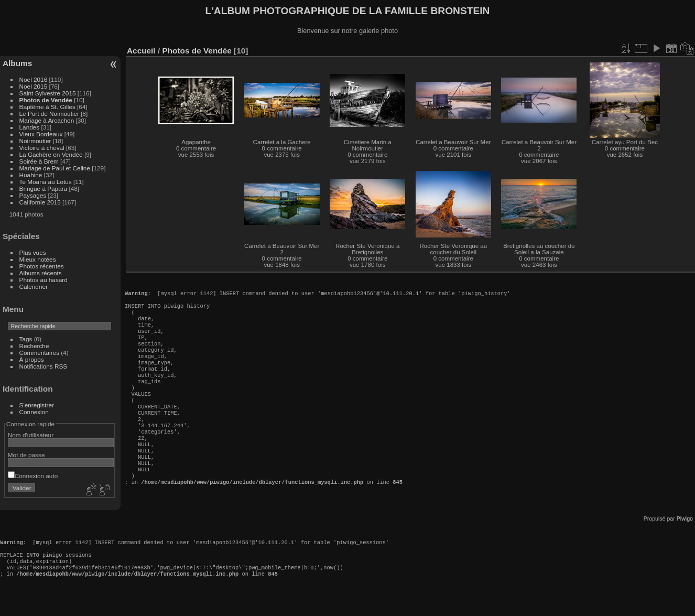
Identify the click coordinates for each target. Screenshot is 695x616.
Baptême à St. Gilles (47, 107)
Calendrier (34, 287)
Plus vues (33, 252)
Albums (17, 63)
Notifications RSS (44, 366)
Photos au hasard (44, 280)
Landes (30, 127)
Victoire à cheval (42, 148)
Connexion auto (33, 476)
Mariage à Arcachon (47, 120)
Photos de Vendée (46, 100)
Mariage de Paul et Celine (55, 168)
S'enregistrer (37, 405)
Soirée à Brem (39, 161)
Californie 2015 (40, 202)
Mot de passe (26, 455)
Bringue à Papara (44, 188)
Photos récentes (42, 266)
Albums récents (41, 273)
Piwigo (685, 536)
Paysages (33, 195)
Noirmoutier (35, 141)
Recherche (34, 346)
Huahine (31, 175)
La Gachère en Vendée (51, 154)
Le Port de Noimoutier (49, 114)
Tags (26, 339)
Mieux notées (38, 259)
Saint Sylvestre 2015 (48, 93)
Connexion (34, 412)
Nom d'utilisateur (31, 435)
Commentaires (40, 353)
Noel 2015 (34, 86)
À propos (32, 359)
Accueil (141, 51)
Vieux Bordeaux (41, 134)
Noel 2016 (34, 79)
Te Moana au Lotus (46, 182)
